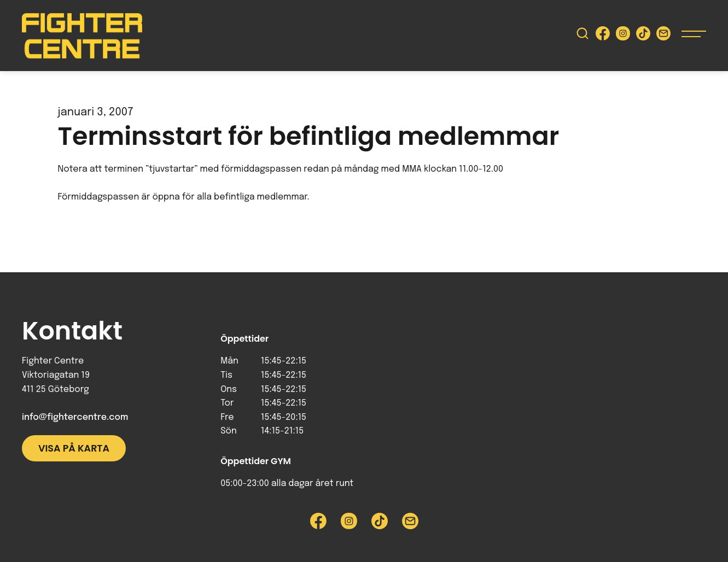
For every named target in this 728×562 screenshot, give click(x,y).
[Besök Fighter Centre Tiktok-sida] (643, 36)
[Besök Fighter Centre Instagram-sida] (623, 36)
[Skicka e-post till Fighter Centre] (663, 36)
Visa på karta (74, 448)
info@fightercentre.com (75, 417)
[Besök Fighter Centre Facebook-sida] (603, 36)
